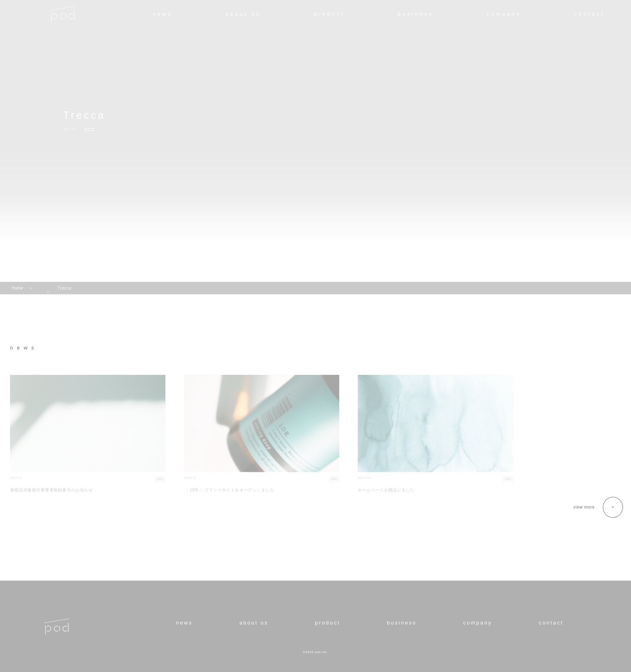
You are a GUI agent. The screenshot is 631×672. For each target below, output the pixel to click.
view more (584, 507)
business (416, 14)
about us (243, 14)
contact (589, 14)
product (329, 14)
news (162, 14)
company (504, 14)
